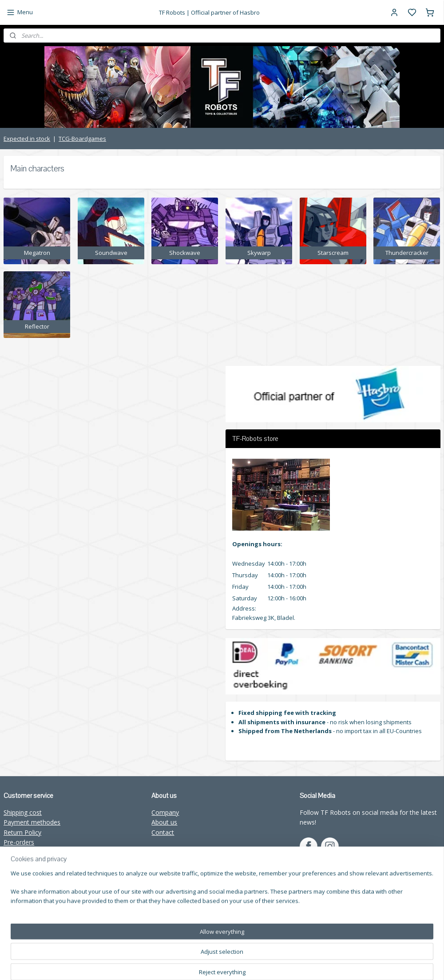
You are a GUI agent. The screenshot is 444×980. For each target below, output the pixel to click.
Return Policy (22, 832)
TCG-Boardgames (82, 139)
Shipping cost (23, 812)
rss (299, 964)
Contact (163, 832)
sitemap (280, 964)
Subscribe (172, 926)
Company (165, 812)
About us (164, 822)
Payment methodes (32, 822)
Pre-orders (19, 842)
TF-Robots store (27, 852)
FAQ (10, 872)
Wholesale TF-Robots (35, 862)
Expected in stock (27, 139)
